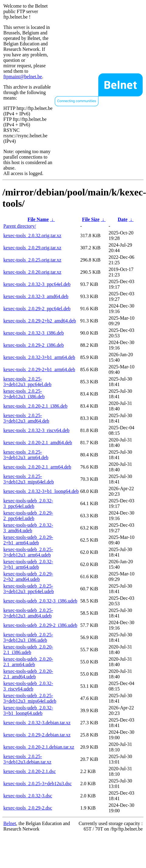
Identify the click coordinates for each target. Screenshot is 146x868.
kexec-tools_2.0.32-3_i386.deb (34, 333)
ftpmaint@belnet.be (23, 77)
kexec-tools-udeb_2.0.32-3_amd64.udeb (28, 528)
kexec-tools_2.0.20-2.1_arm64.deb (37, 467)
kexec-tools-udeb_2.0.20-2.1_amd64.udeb (28, 674)
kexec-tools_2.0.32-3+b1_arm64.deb (39, 357)
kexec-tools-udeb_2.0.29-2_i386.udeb (40, 625)
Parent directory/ (20, 226)
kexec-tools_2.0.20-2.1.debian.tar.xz (39, 747)
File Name (38, 219)
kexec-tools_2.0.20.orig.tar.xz (32, 272)
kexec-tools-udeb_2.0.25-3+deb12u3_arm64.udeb (28, 552)
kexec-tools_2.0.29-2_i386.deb (34, 345)
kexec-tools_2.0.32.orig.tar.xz (32, 235)
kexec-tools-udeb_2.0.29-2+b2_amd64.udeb (28, 576)
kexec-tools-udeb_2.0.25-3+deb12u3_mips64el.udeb (30, 698)
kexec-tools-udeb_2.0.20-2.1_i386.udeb (28, 650)
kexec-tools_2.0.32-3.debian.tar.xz (37, 723)
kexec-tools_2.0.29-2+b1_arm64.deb (39, 369)
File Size (91, 219)
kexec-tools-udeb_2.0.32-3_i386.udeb (40, 601)
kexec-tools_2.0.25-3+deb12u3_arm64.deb (26, 455)
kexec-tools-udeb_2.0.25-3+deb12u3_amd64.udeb (28, 613)
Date (123, 219)
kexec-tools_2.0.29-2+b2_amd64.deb (40, 321)
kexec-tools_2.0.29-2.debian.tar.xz (37, 735)
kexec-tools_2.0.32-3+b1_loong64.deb (41, 491)
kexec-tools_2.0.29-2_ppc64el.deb (37, 309)
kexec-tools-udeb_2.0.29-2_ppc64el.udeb (28, 516)
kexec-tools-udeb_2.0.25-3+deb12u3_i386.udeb (28, 637)
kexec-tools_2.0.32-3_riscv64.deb (36, 430)
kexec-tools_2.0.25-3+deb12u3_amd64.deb (26, 418)
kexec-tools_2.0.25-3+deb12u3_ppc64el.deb (27, 382)
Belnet (10, 823)
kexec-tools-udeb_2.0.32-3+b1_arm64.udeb (28, 564)
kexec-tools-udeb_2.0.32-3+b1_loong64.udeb (28, 710)
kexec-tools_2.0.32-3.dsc (28, 796)
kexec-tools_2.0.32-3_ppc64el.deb (37, 284)
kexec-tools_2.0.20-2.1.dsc (30, 771)
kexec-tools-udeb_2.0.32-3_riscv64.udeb (28, 686)
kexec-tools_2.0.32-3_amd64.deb (36, 296)
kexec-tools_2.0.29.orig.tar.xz (32, 248)
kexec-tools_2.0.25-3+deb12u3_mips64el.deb (29, 479)
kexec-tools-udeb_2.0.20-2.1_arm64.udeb (28, 662)
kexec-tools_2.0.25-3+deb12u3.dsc (38, 784)
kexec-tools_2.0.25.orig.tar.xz (32, 260)
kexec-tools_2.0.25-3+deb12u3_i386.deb (24, 394)
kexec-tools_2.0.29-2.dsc (28, 808)
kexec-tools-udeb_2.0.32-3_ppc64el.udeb (28, 503)
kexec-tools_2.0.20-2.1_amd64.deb (38, 443)
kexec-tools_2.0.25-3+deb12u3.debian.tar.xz (27, 759)
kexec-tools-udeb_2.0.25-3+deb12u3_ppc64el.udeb (29, 589)
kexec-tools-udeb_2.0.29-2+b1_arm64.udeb (28, 540)
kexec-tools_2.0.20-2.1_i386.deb (35, 406)
